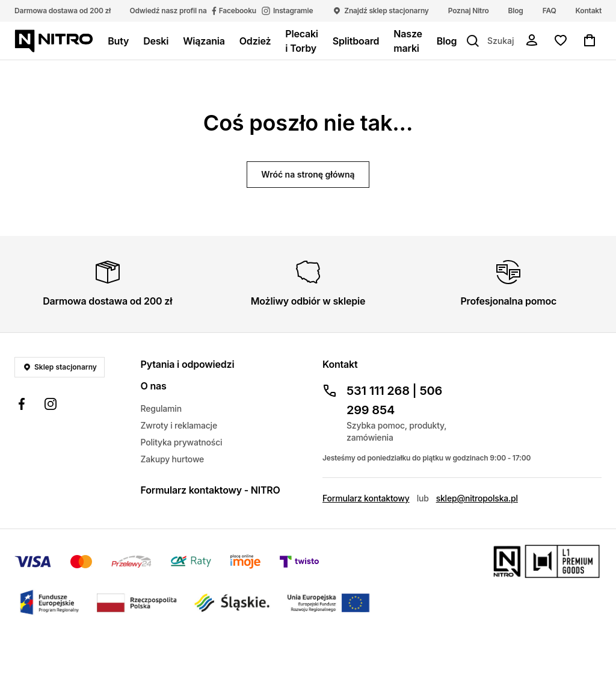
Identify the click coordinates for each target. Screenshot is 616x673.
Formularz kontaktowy (366, 498)
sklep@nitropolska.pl (477, 498)
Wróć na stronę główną (308, 174)
